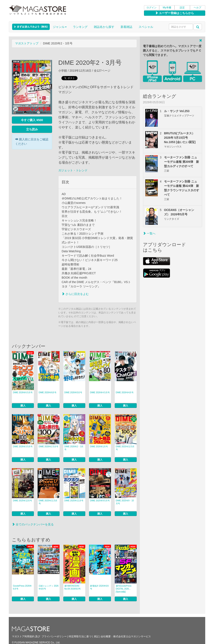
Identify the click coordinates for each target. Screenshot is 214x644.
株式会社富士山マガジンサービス (132, 636)
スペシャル (146, 27)
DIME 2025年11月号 (74, 501)
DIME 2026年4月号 (125, 392)
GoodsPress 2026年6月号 (22, 587)
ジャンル (60, 27)
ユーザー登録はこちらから (175, 13)
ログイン (152, 8)
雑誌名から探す (104, 27)
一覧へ (149, 233)
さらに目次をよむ (75, 294)
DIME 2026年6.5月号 (23, 392)
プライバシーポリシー (54, 636)
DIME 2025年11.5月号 (48, 502)
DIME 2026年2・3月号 (74, 448)
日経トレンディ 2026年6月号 (49, 587)
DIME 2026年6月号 (48, 392)
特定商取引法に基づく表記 (84, 636)
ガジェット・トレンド (73, 170)
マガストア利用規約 (23, 636)
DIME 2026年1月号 (99, 447)
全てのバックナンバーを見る (33, 524)
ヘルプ (197, 8)
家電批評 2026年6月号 (100, 587)
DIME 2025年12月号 (22, 501)
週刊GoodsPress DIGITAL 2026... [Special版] (124, 589)
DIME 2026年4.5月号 (100, 392)
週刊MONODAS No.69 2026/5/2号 (73, 587)
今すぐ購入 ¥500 (32, 120)
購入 (23, 406)
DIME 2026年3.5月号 (23, 447)
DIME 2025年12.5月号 (125, 448)
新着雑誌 (126, 27)
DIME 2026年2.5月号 (48, 447)
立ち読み (32, 129)
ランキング (80, 27)
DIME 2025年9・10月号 (125, 502)
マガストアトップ (27, 43)
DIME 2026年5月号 (73, 392)
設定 (182, 8)
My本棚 (167, 8)
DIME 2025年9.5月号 (100, 501)
